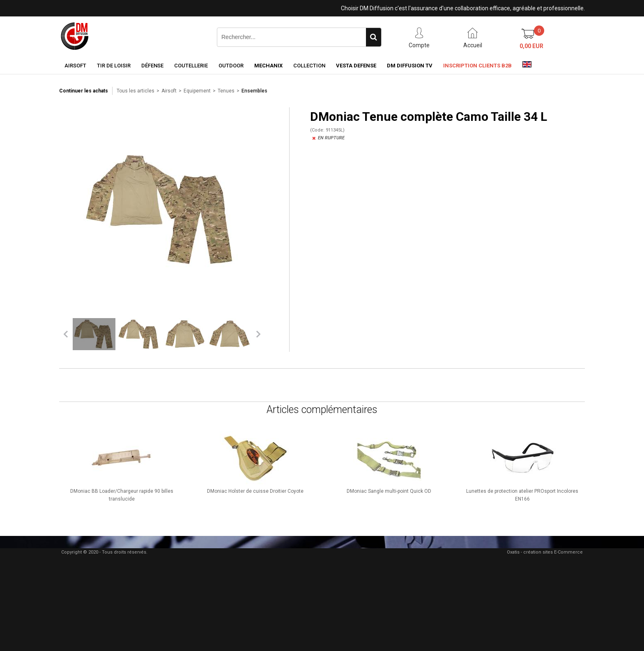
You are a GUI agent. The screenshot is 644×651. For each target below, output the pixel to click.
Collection (309, 66)
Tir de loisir (114, 66)
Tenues (226, 91)
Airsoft (75, 66)
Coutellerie (191, 66)
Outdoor (231, 66)
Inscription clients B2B (477, 66)
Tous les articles (136, 91)
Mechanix (268, 66)
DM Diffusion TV (410, 66)
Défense (152, 66)
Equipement (197, 91)
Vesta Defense (356, 66)
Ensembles (254, 91)
